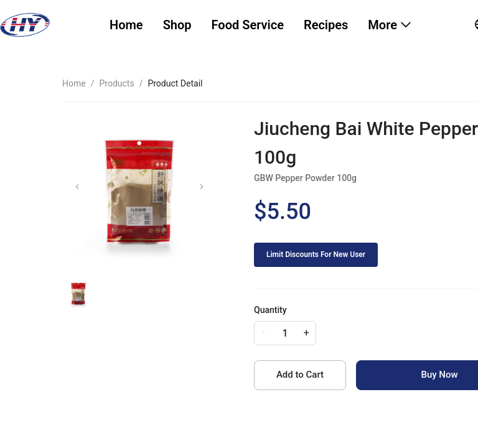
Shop (177, 25)
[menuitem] (126, 25)
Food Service (248, 25)
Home (126, 25)
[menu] (277, 25)
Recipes (326, 25)
